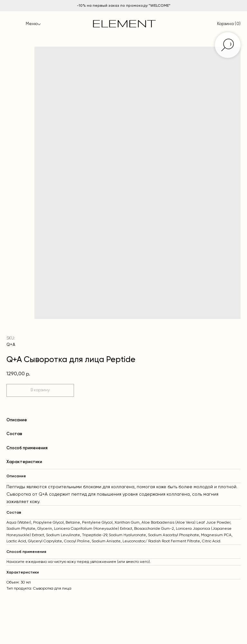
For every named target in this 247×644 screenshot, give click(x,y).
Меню (32, 24)
